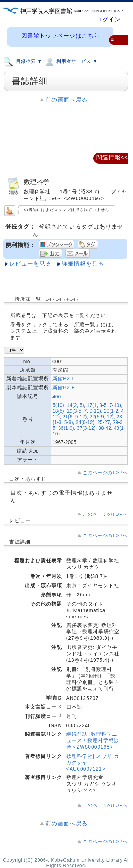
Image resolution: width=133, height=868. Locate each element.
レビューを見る (30, 264)
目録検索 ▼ (23, 61)
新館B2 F (64, 379)
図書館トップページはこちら (60, 36)
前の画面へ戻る (66, 100)
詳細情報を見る (83, 264)
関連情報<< (112, 157)
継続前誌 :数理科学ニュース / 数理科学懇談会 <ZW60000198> (93, 740)
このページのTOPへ (105, 473)
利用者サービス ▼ (71, 61)
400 (57, 397)
